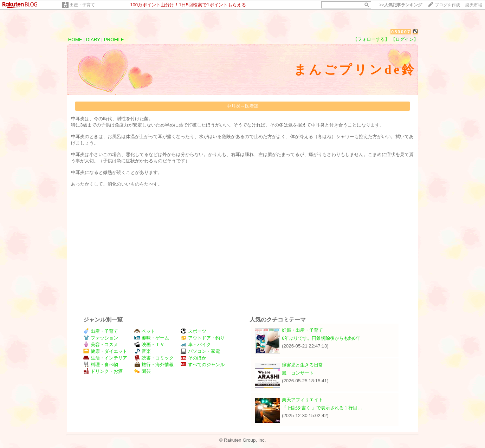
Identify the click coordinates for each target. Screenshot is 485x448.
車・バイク (196, 345)
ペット (145, 331)
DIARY (93, 40)
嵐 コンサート (298, 373)
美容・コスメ (101, 345)
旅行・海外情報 (154, 365)
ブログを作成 (447, 5)
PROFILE (114, 40)
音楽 (143, 351)
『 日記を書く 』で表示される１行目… (322, 408)
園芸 (143, 371)
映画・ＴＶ (149, 345)
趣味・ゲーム (152, 338)
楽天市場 (474, 5)
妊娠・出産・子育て (302, 330)
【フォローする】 (371, 39)
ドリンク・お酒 (103, 371)
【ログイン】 (405, 39)
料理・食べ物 (101, 365)
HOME (75, 40)
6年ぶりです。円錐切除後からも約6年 (321, 338)
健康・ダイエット (105, 351)
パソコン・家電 (200, 351)
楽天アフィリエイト (302, 400)
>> (401, 5)
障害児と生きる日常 (302, 365)
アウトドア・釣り (203, 338)
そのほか (193, 358)
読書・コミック (154, 358)
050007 (401, 32)
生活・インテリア (105, 358)
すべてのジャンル (203, 365)
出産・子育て (82, 5)
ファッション (101, 338)
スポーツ (193, 331)
